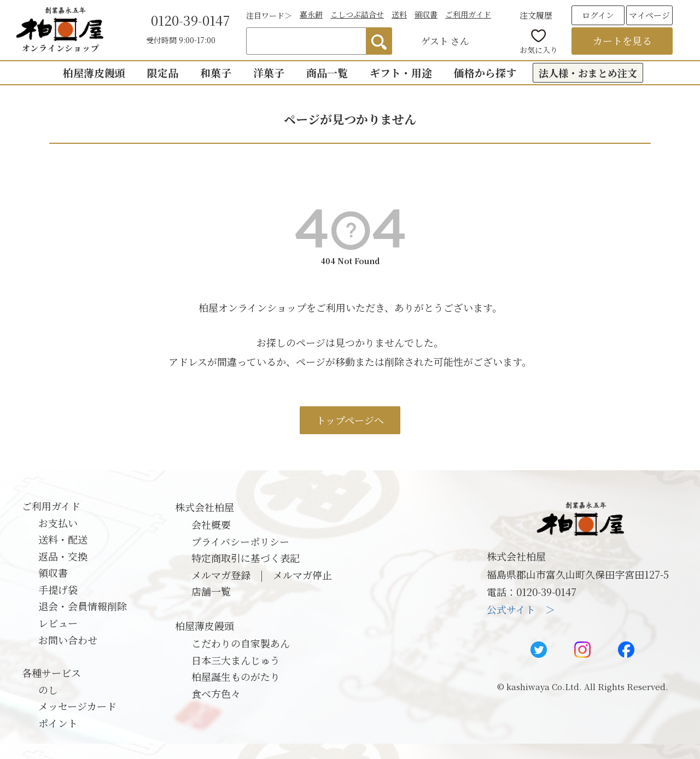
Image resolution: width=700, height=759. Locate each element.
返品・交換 (63, 556)
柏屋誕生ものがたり (236, 676)
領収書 (426, 14)
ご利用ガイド (468, 14)
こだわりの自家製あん (241, 643)
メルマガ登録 (221, 575)
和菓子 (216, 72)
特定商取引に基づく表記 (246, 558)
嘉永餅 (311, 14)
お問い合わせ (68, 640)
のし (48, 690)
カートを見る (622, 40)
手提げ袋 (58, 589)
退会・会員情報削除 (83, 606)
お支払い (58, 523)
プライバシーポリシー (240, 541)
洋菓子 (269, 72)
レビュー (58, 623)
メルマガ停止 (302, 575)
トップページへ (350, 420)
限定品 (163, 72)
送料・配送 (63, 539)
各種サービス (51, 673)
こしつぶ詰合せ (357, 14)
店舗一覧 (211, 591)
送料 (399, 14)
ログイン (598, 15)
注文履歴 (536, 15)
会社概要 (211, 524)
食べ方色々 (216, 693)
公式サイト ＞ (521, 609)
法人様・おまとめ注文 (588, 73)
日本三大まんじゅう (236, 660)
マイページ (649, 15)
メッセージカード (77, 706)
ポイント (58, 723)
